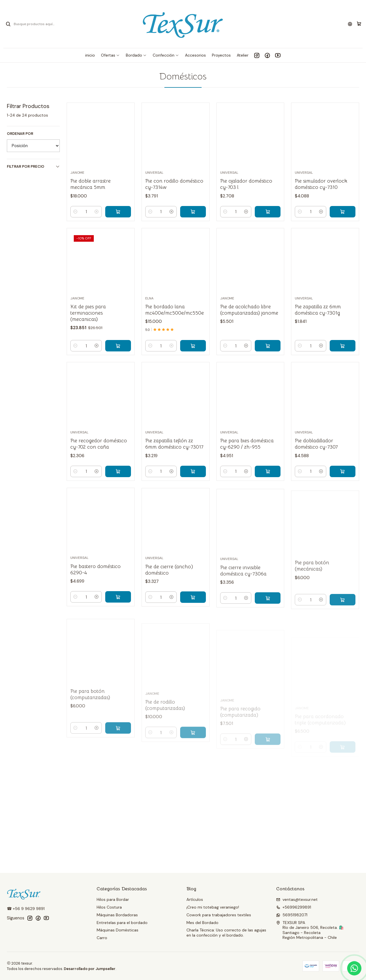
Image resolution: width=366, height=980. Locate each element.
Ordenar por (20, 134)
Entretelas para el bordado (122, 923)
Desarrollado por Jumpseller (90, 969)
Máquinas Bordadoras (117, 915)
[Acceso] (350, 24)
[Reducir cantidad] (75, 212)
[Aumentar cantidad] (97, 212)
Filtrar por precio (33, 166)
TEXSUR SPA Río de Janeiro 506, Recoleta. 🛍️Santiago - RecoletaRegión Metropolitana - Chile (310, 930)
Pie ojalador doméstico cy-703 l (246, 184)
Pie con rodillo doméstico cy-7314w (174, 184)
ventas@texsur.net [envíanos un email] (297, 899)
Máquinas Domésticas (118, 930)
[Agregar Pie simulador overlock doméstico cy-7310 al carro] (343, 212)
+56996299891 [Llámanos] (294, 907)
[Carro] (359, 24)
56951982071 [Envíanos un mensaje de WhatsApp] (292, 915)
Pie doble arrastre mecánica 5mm (90, 184)
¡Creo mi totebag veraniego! (213, 907)
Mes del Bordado (202, 923)
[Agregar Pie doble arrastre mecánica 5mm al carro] (118, 212)
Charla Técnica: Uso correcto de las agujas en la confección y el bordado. (226, 933)
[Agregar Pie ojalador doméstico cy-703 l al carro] (268, 212)
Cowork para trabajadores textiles (219, 915)
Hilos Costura (109, 907)
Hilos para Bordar (113, 899)
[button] (110, 55)
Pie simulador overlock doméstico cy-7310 (321, 184)
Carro (102, 938)
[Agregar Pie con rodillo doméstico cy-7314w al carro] (193, 212)
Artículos (195, 899)
